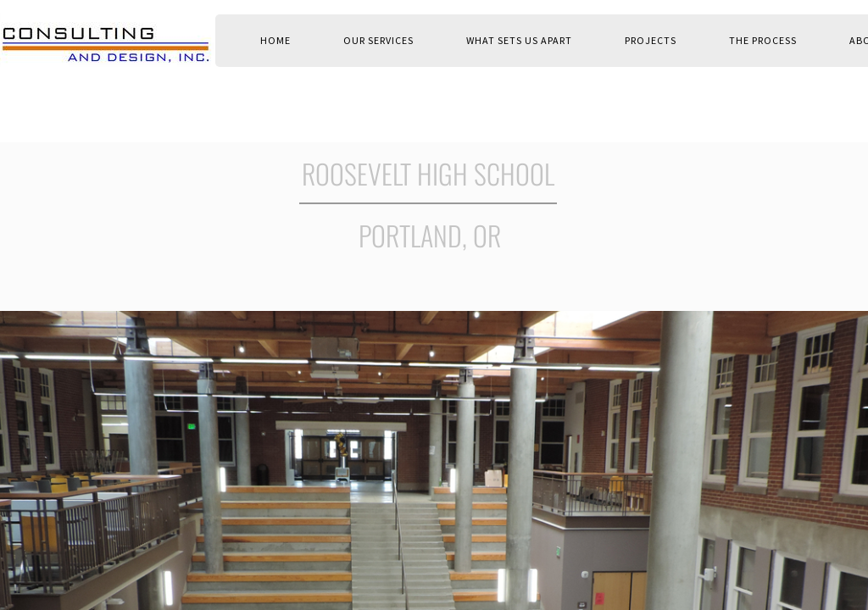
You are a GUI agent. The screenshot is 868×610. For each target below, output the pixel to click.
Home (275, 40)
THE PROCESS (763, 40)
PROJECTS (651, 40)
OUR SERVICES (378, 40)
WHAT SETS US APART (519, 40)
